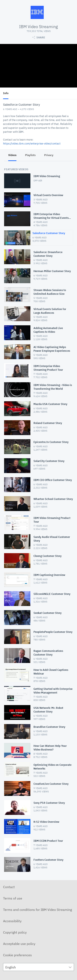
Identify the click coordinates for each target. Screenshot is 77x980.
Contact (9, 887)
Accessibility (12, 921)
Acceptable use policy (19, 944)
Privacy (49, 155)
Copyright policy (15, 932)
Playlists (30, 155)
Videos (12, 155)
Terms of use (13, 898)
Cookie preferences (17, 955)
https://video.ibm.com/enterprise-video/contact (32, 144)
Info (6, 93)
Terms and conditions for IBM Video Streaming (37, 910)
